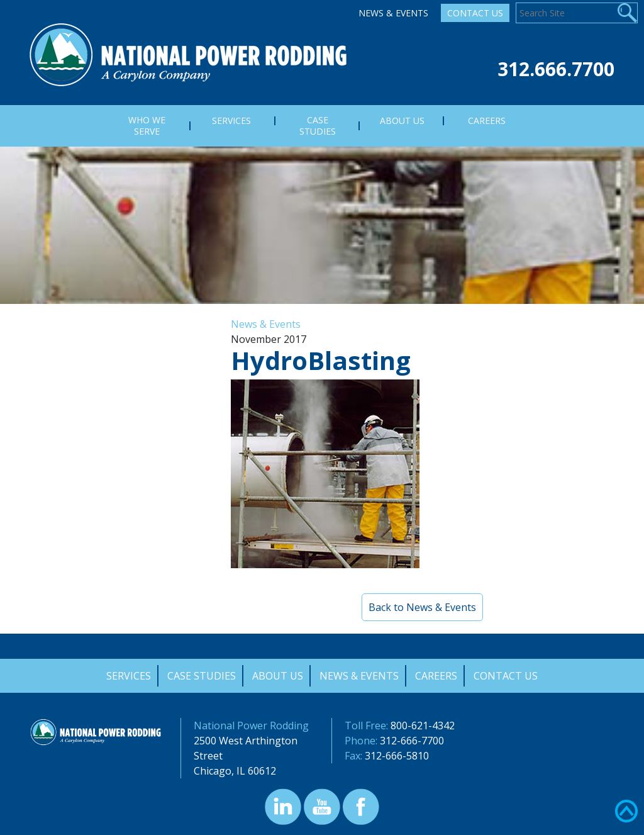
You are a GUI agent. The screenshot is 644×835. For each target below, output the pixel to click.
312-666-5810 (397, 756)
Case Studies (202, 676)
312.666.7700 (556, 69)
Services (129, 676)
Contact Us (475, 13)
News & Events (393, 13)
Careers (436, 676)
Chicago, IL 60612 (235, 771)
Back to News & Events (422, 607)
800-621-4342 (423, 726)
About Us (278, 676)
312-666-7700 (412, 741)
